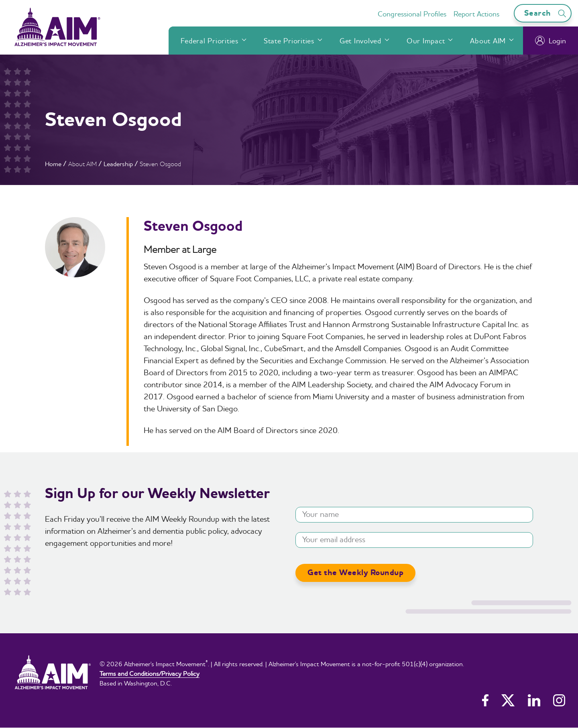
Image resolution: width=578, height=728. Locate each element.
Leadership (118, 164)
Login (551, 41)
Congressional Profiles (412, 14)
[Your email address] (414, 540)
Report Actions (476, 14)
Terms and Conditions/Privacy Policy (150, 673)
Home (53, 164)
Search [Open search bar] (546, 13)
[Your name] (414, 515)
